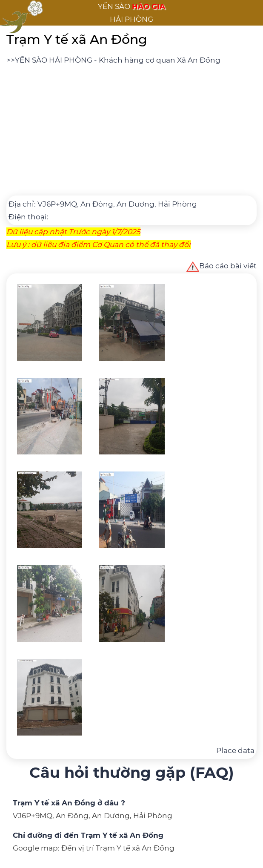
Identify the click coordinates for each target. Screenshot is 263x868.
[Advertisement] (131, 130)
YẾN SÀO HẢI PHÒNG (54, 60)
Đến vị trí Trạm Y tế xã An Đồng (118, 848)
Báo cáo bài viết (222, 266)
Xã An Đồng (199, 60)
